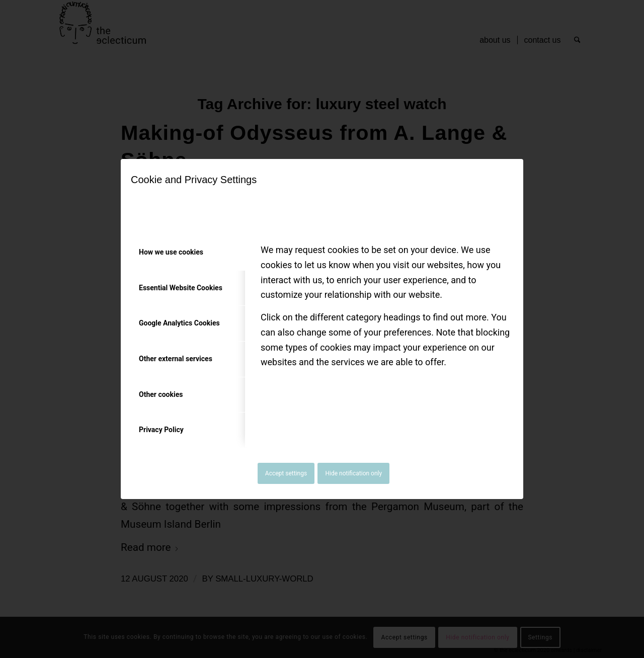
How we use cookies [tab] (171, 252)
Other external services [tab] (176, 359)
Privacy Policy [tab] (161, 430)
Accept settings (286, 473)
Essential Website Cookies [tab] (181, 288)
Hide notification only (353, 473)
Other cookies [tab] (161, 394)
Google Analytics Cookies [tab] (179, 323)
